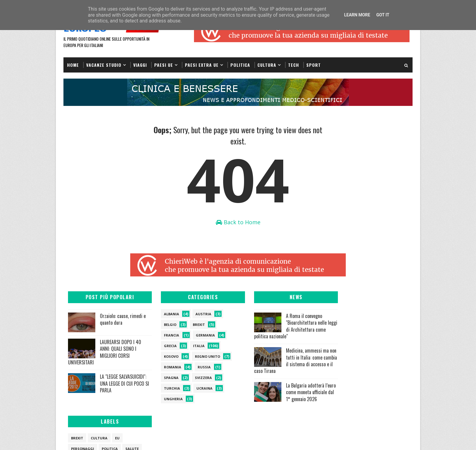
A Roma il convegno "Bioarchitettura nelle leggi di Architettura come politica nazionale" (278, 326)
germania (199, 335)
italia (193, 346)
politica (370, 325)
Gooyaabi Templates (149, 439)
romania (167, 367)
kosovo (165, 357)
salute (393, 325)
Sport (314, 64)
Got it (383, 15)
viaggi (338, 335)
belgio (164, 325)
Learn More (357, 15)
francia (165, 335)
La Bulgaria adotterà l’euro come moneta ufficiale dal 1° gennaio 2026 (279, 396)
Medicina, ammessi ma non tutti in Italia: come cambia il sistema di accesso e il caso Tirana (280, 361)
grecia (164, 346)
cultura (360, 314)
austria (197, 314)
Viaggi (140, 64)
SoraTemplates (94, 439)
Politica (240, 64)
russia (198, 367)
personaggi (343, 325)
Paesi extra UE (202, 64)
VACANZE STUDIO (104, 64)
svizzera (197, 378)
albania (165, 314)
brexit (193, 325)
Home (73, 64)
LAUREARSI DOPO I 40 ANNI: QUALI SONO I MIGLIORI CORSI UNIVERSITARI (105, 352)
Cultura (267, 64)
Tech (294, 64)
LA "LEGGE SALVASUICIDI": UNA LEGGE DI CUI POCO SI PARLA (104, 387)
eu (378, 314)
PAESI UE (164, 64)
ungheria (167, 399)
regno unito (201, 357)
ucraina (198, 389)
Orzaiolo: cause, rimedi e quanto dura (123, 320)
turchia (166, 389)
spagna (165, 378)
